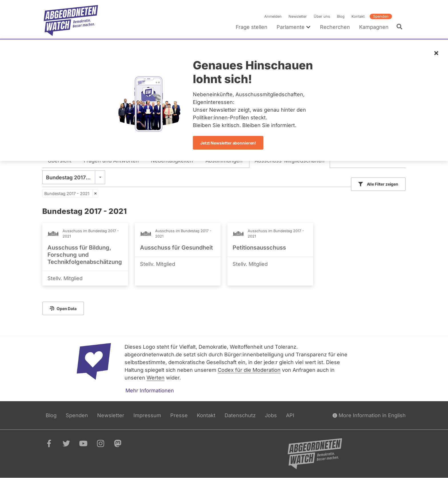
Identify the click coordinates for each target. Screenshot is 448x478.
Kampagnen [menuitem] (374, 27)
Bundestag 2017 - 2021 (67, 193)
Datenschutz (240, 415)
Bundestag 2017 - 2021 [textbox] (74, 177)
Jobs (271, 415)
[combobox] (74, 177)
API (290, 415)
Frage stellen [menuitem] (252, 27)
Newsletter (298, 16)
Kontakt (358, 16)
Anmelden (273, 16)
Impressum (147, 415)
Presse (179, 415)
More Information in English (369, 415)
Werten (156, 378)
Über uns (322, 16)
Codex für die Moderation (249, 370)
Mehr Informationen (150, 390)
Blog (341, 16)
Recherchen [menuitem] (335, 27)
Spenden (381, 16)
